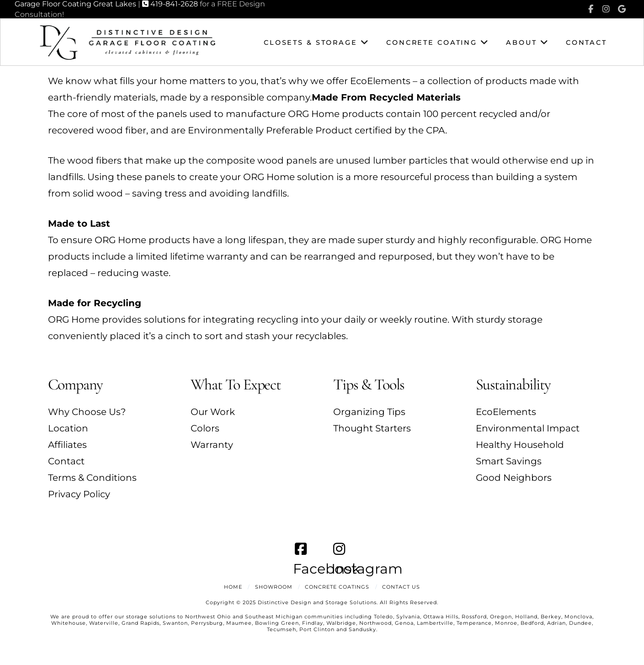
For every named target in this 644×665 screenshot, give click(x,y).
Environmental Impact (528, 428)
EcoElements (506, 412)
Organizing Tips (369, 412)
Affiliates (67, 445)
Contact (66, 461)
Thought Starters (372, 428)
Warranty (212, 445)
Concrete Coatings (337, 587)
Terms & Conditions (92, 478)
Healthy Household (520, 445)
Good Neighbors (514, 478)
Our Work (213, 412)
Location (68, 428)
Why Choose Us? (87, 412)
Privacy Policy (79, 494)
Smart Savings (509, 461)
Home (233, 587)
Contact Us (401, 587)
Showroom (274, 587)
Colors (205, 428)
